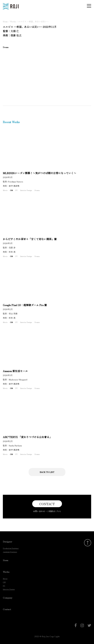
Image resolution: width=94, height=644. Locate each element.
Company (8, 598)
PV (16, 190)
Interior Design (26, 190)
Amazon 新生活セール (15, 371)
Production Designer (11, 548)
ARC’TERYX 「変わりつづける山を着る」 (27, 437)
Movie (5, 190)
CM (11, 190)
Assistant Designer (10, 552)
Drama (37, 190)
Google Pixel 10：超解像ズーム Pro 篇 (25, 305)
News (6, 560)
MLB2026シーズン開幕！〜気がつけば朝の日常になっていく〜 (40, 173)
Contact (7, 609)
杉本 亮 (13, 252)
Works (13, 21)
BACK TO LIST (47, 472)
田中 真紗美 (15, 186)
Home (5, 21)
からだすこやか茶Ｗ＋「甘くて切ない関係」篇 (30, 239)
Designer (8, 541)
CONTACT (47, 504)
